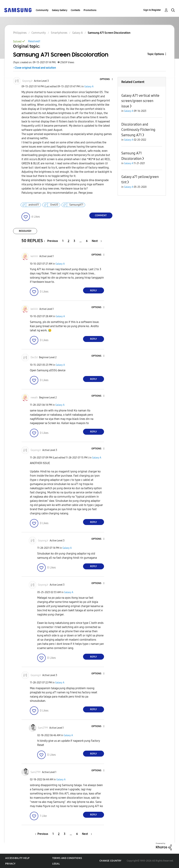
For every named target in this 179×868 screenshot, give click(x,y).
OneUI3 (54, 205)
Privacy (10, 864)
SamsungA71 (76, 205)
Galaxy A (89, 87)
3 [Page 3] (74, 241)
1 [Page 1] (63, 241)
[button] (106, 79)
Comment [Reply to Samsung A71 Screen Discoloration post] (101, 215)
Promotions (90, 10)
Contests (75, 10)
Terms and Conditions (67, 858)
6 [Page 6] (87, 241)
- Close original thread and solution (35, 68)
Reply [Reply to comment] (93, 291)
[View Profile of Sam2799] (43, 728)
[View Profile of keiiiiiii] (34, 256)
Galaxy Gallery (60, 10)
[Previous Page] (52, 241)
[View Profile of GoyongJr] (27, 81)
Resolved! (34, 41)
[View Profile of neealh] (34, 398)
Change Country (110, 861)
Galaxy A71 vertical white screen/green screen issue (140, 101)
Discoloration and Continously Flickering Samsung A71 (138, 130)
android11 (34, 205)
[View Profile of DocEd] (34, 357)
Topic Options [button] (156, 54)
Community (42, 10)
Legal (56, 864)
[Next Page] (97, 241)
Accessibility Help (17, 858)
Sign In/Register (152, 10)
